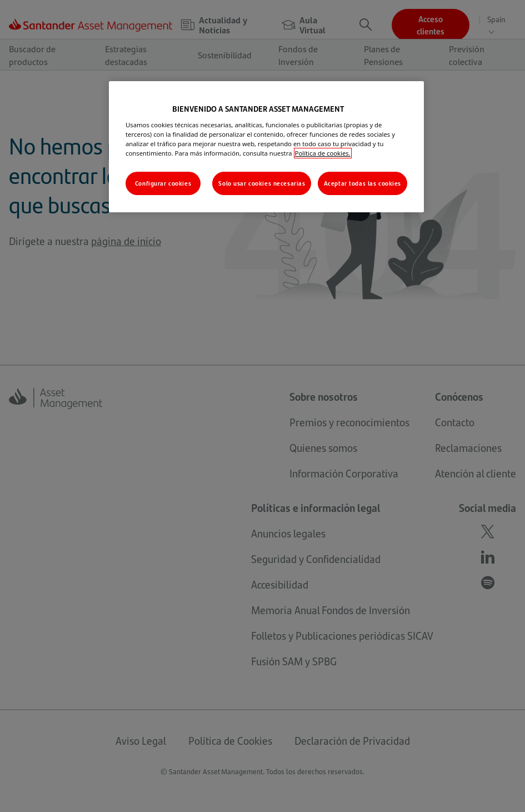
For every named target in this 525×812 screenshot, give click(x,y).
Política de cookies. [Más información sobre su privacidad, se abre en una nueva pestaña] (323, 153)
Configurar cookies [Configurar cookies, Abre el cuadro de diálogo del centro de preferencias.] (163, 183)
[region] (266, 147)
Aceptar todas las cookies (362, 183)
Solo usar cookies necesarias (262, 183)
